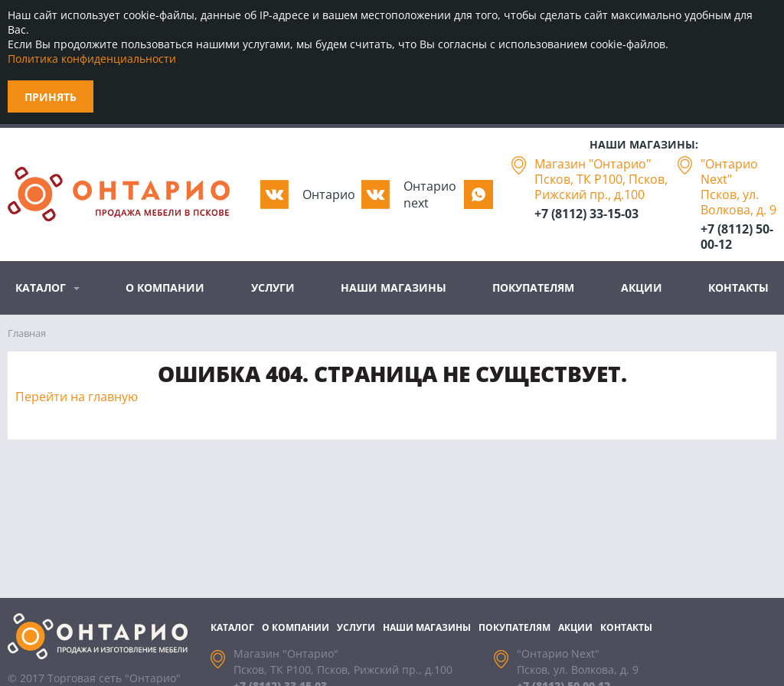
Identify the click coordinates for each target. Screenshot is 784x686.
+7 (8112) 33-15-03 (586, 214)
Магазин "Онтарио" (593, 164)
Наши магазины (394, 287)
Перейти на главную (77, 397)
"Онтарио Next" (729, 171)
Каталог (41, 287)
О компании (165, 287)
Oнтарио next (430, 194)
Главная (27, 333)
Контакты (738, 287)
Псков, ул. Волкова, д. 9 (738, 202)
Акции (642, 287)
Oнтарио (329, 194)
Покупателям (533, 287)
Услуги (273, 287)
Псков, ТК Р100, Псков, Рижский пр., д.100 (601, 187)
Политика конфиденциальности (92, 59)
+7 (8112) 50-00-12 (737, 237)
